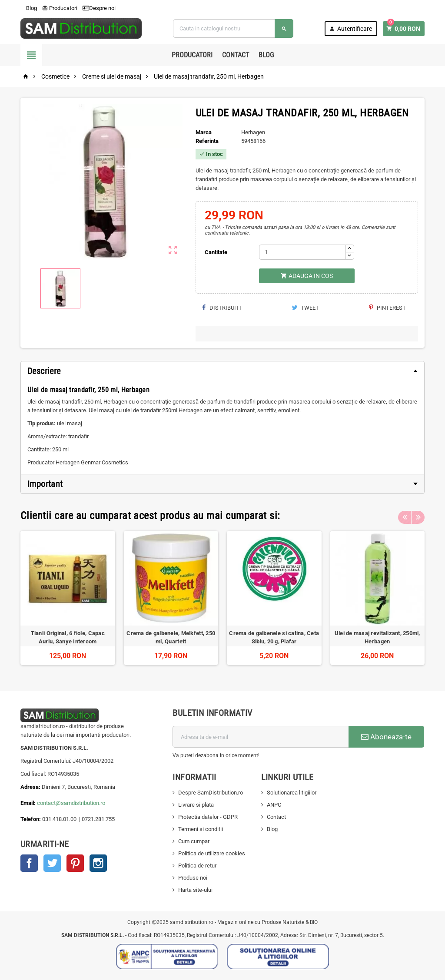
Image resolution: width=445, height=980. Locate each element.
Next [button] (418, 516)
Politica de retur (197, 866)
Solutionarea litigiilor (292, 793)
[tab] (222, 371)
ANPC (274, 805)
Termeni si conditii (201, 829)
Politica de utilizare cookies (212, 853)
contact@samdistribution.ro (71, 803)
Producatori (60, 8)
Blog (29, 8)
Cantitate (216, 252)
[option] (68, 598)
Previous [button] (405, 516)
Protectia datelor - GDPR (208, 817)
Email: (29, 803)
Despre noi (99, 8)
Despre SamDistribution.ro (211, 793)
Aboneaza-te (386, 737)
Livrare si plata (196, 805)
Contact (236, 55)
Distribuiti (222, 308)
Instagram (98, 863)
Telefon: (31, 819)
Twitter (52, 863)
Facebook (29, 863)
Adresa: (31, 787)
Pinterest (387, 308)
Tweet (305, 308)
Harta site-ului (195, 890)
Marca (204, 132)
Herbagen (253, 132)
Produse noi (193, 878)
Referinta (207, 141)
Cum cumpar (194, 841)
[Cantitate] (302, 252)
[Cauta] (233, 28)
